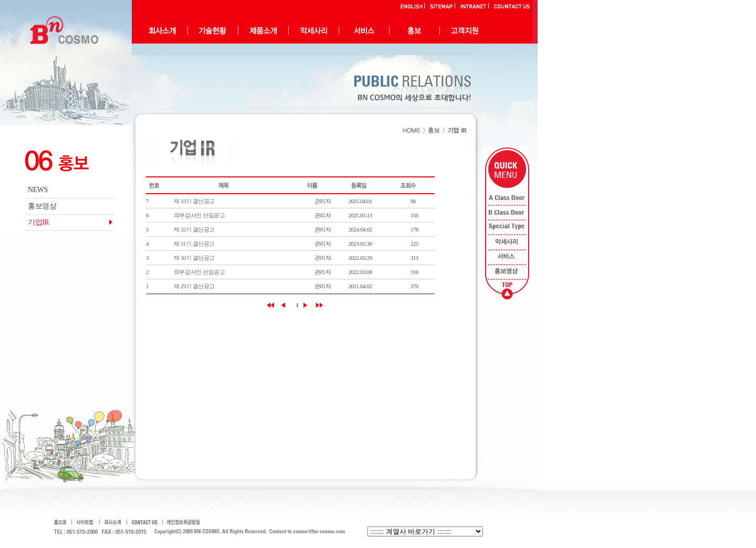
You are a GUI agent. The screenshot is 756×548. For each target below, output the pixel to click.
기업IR (38, 222)
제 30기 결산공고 (194, 258)
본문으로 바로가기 (0, 0)
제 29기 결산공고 (194, 286)
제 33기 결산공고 (194, 201)
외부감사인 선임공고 (199, 215)
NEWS (38, 190)
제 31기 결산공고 (194, 244)
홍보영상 (42, 206)
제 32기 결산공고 (194, 229)
